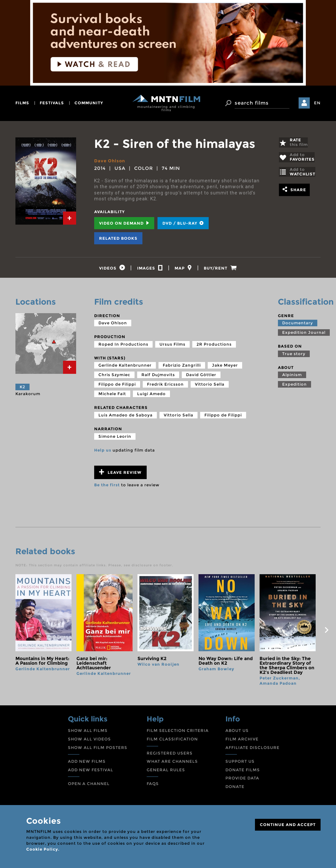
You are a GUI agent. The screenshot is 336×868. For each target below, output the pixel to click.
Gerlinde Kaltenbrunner (125, 367)
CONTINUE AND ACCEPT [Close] (288, 825)
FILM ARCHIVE (242, 741)
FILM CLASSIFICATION (172, 741)
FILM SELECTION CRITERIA (178, 732)
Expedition (294, 386)
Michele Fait (112, 396)
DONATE (235, 788)
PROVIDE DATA (242, 780)
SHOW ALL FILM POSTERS (98, 749)
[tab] (70, 218)
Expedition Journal (304, 334)
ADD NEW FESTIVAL (91, 771)
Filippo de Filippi (117, 386)
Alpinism (292, 377)
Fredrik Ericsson (165, 386)
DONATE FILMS (243, 771)
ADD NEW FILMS (87, 763)
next (326, 632)
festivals (52, 103)
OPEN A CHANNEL (89, 786)
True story (294, 356)
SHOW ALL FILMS (88, 732)
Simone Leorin (115, 438)
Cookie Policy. (43, 849)
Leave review (120, 474)
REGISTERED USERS (170, 755)
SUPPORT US (240, 763)
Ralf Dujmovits (158, 377)
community (89, 103)
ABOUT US (237, 732)
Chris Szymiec (114, 377)
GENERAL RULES (166, 771)
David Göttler (201, 377)
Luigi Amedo (151, 396)
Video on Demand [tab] (124, 223)
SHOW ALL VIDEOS (89, 741)
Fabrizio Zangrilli (182, 367)
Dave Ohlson (111, 161)
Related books (118, 238)
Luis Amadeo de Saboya (126, 417)
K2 (22, 389)
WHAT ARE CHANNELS (172, 763)
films (22, 103)
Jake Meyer (225, 367)
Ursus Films (172, 346)
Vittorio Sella (210, 386)
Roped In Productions (123, 346)
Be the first (107, 487)
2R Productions (214, 346)
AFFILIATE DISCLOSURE (252, 749)
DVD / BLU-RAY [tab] (183, 223)
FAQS (153, 786)
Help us (103, 452)
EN (317, 103)
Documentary (298, 325)
